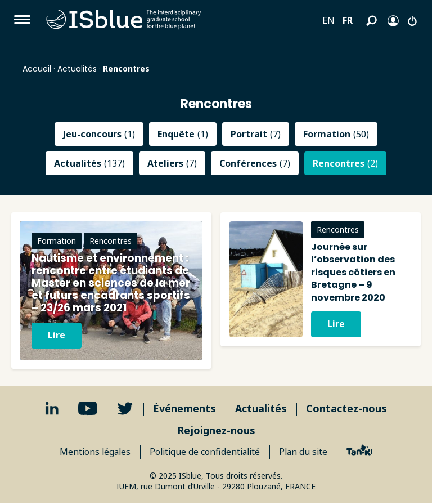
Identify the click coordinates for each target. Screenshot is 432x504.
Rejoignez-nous (216, 431)
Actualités (77, 69)
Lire (57, 336)
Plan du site (306, 452)
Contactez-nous (346, 409)
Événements (184, 409)
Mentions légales (92, 452)
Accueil (37, 69)
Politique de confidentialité (205, 452)
